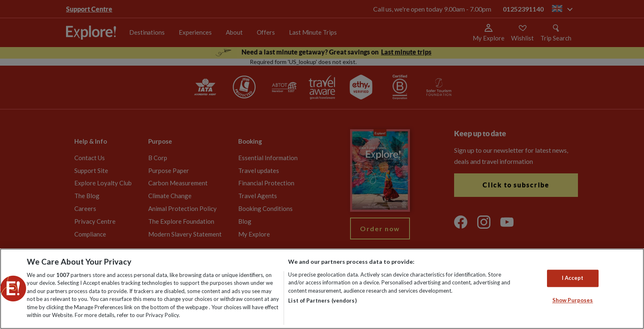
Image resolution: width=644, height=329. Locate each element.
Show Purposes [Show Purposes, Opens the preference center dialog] (573, 300)
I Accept (573, 278)
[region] (322, 289)
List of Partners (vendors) (322, 301)
